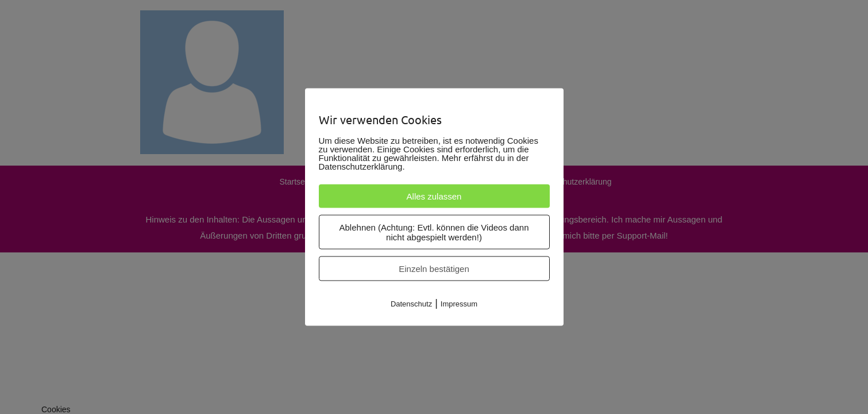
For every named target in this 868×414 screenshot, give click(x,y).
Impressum (459, 304)
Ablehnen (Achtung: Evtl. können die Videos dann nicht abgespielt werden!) (434, 232)
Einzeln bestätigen (434, 269)
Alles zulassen (434, 196)
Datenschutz (411, 304)
